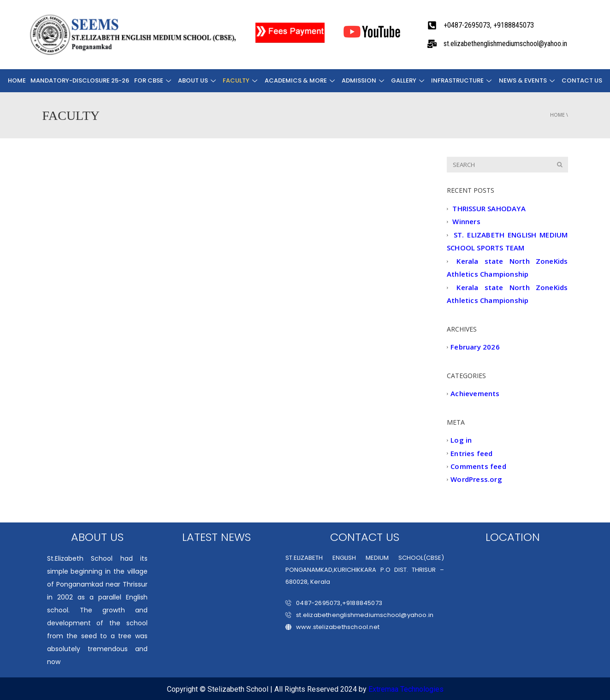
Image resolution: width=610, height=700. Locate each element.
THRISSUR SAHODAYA (489, 208)
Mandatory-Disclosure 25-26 (81, 80)
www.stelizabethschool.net (332, 627)
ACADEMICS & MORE (301, 80)
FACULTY (242, 80)
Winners (466, 222)
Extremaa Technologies (406, 689)
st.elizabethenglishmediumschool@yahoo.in (359, 615)
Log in (461, 440)
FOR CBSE (154, 80)
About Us (198, 80)
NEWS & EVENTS (527, 80)
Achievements (475, 394)
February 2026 (475, 347)
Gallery (409, 80)
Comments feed (478, 466)
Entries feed (471, 453)
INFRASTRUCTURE (462, 80)
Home (18, 80)
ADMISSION (364, 80)
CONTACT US (581, 80)
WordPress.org (476, 480)
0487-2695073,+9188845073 (334, 603)
